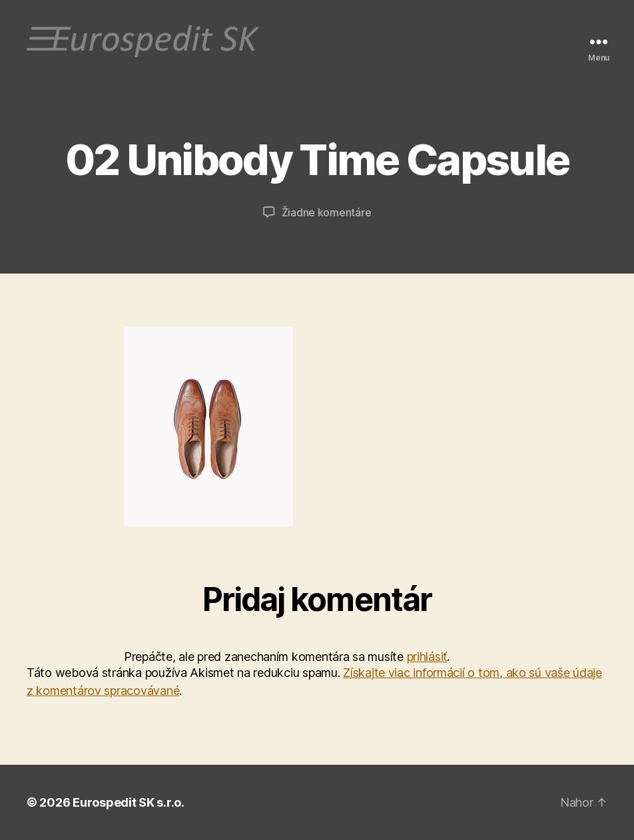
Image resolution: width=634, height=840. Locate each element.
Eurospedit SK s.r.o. (129, 802)
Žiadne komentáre (327, 212)
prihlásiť (427, 657)
